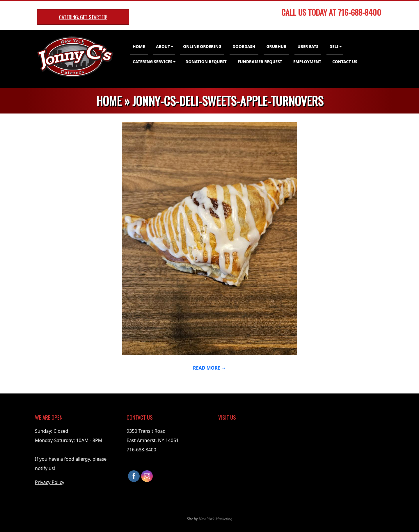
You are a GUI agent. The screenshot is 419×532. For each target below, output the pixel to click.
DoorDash (244, 46)
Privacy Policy (50, 482)
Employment (307, 62)
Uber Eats (308, 46)
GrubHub (277, 46)
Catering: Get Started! (83, 17)
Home (139, 46)
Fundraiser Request (260, 62)
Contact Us (345, 62)
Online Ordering (202, 46)
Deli (334, 46)
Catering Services (152, 62)
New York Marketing (215, 519)
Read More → (210, 368)
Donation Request (206, 62)
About (163, 46)
